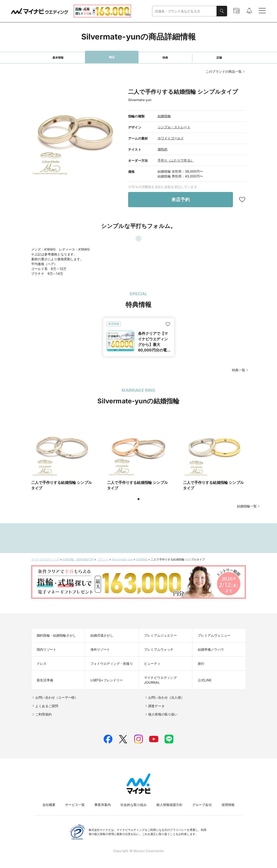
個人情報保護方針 (169, 805)
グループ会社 (202, 805)
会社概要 (49, 805)
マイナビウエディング (45, 559)
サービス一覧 (75, 805)
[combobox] (184, 11)
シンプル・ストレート (174, 127)
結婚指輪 (164, 116)
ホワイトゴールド (171, 138)
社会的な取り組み (134, 805)
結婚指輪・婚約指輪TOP (78, 559)
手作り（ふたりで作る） (176, 160)
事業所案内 (103, 805)
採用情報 (228, 805)
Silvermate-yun (122, 559)
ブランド (103, 559)
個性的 (163, 149)
